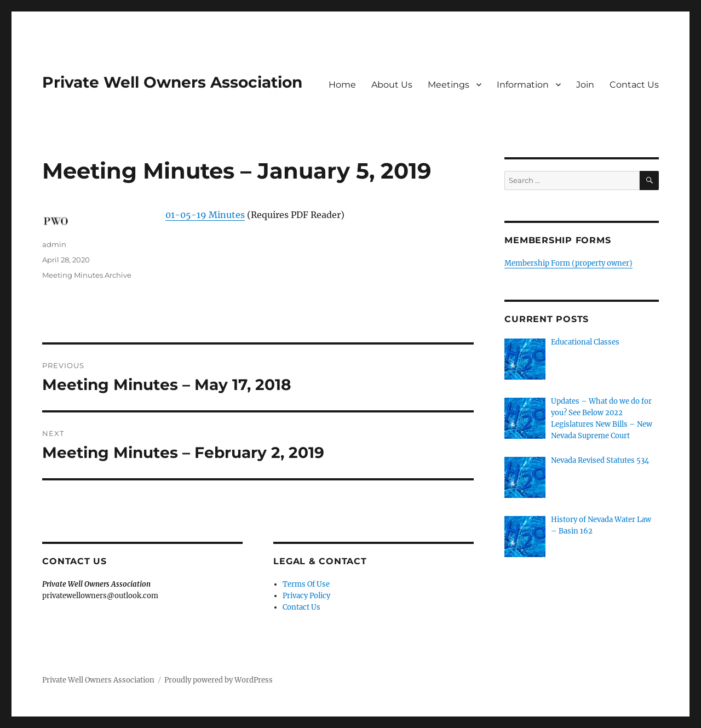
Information (523, 85)
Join (585, 85)
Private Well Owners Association (172, 82)
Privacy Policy (306, 596)
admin (54, 244)
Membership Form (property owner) (568, 263)
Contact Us (634, 85)
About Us (392, 85)
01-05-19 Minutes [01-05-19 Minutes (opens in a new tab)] (205, 215)
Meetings (449, 85)
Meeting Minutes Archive (87, 275)
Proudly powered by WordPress (219, 680)
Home (342, 85)
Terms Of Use (306, 584)
